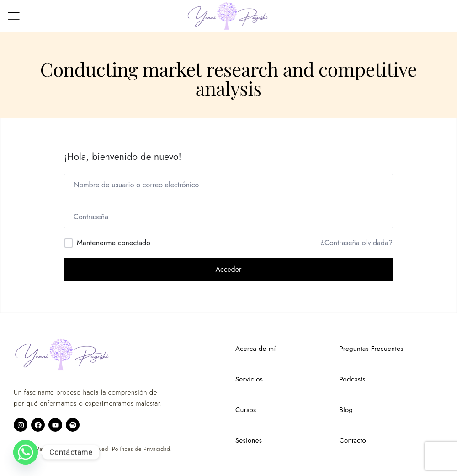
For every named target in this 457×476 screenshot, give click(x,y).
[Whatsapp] (26, 452)
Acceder (229, 269)
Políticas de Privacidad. (142, 449)
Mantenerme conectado (114, 243)
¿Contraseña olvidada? (356, 243)
